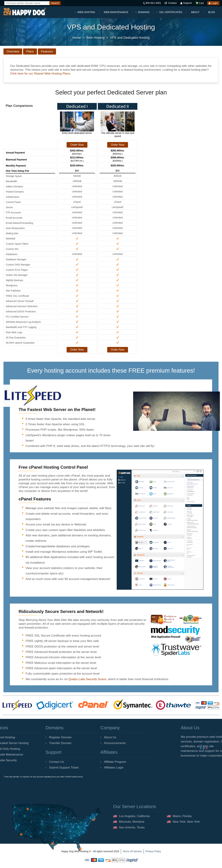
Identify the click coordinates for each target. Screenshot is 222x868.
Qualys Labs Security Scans (87, 679)
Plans (30, 51)
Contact (172, 3)
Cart (200, 3)
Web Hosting (86, 12)
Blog (212, 12)
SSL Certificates (171, 12)
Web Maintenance (116, 12)
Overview (13, 51)
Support (187, 3)
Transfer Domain (37, 743)
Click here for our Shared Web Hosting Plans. (40, 73)
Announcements (92, 743)
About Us (87, 737)
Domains (144, 12)
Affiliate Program (92, 762)
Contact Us (34, 762)
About (195, 12)
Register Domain (37, 737)
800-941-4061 (153, 3)
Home (77, 38)
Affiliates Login (91, 767)
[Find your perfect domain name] (27, 3)
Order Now (77, 145)
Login (215, 3)
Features (47, 51)
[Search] (55, 3)
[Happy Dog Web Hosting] (24, 11)
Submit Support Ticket (41, 767)
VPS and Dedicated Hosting (130, 38)
